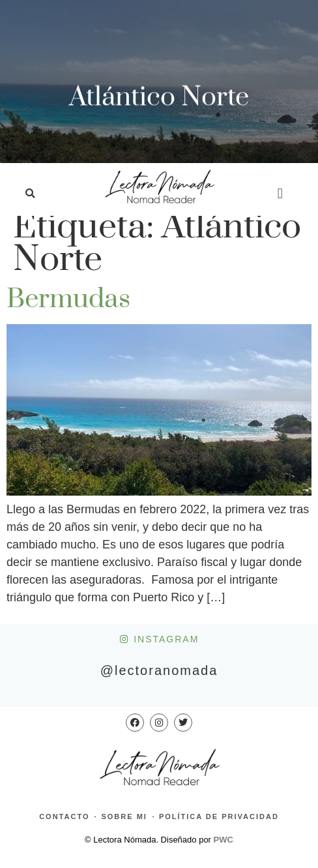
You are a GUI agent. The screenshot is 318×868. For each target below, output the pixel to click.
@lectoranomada (159, 670)
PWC (224, 840)
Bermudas (68, 299)
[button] (30, 194)
